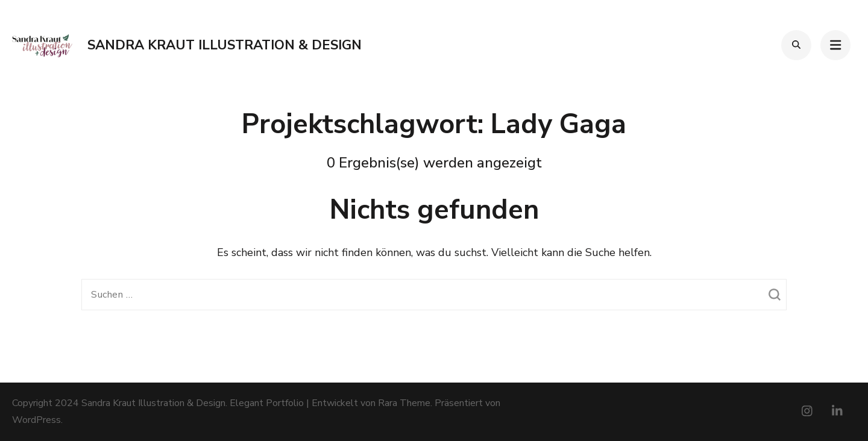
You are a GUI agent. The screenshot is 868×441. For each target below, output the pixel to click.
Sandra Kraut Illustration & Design (225, 45)
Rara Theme (404, 403)
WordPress (36, 420)
